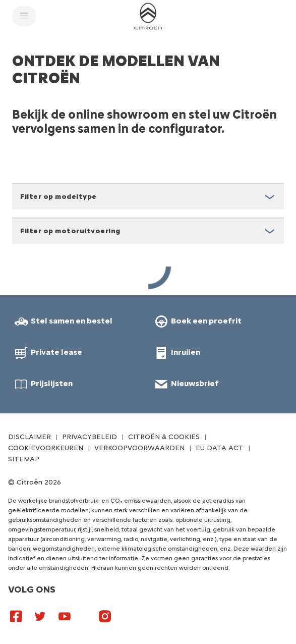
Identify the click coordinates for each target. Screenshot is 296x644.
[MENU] (24, 16)
